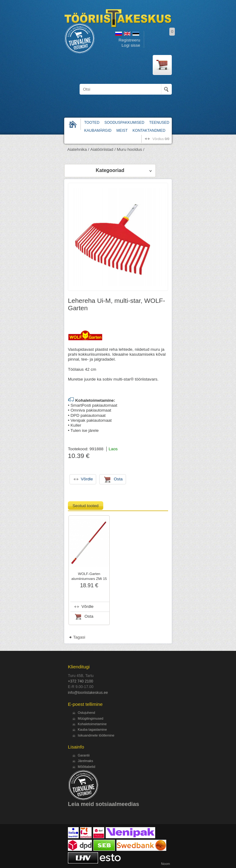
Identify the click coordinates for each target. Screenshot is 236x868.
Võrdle (87, 606)
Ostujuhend (86, 713)
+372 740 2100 (81, 681)
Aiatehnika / (78, 149)
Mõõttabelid (87, 767)
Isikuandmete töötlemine (96, 735)
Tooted (92, 123)
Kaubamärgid (98, 131)
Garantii (84, 755)
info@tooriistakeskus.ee (88, 693)
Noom (165, 864)
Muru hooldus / (131, 149)
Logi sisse (131, 45)
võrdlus (161, 139)
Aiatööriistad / (103, 149)
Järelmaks (85, 761)
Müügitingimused (90, 718)
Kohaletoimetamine (92, 724)
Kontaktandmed (149, 131)
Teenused (159, 123)
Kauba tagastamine (92, 729)
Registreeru (129, 40)
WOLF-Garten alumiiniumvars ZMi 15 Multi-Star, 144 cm (89, 579)
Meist (122, 131)
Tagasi (79, 637)
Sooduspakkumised (124, 123)
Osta (89, 616)
